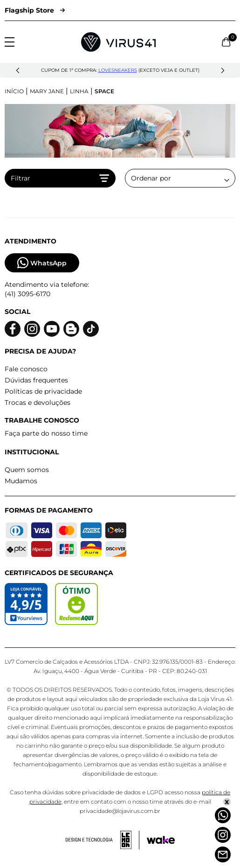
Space (104, 91)
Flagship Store (35, 10)
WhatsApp (42, 263)
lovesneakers (118, 70)
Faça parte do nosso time (46, 433)
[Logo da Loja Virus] (118, 42)
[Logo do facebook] (13, 329)
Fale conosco (26, 369)
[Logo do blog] (71, 329)
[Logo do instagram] (32, 329)
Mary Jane (47, 91)
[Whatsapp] (223, 815)
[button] (18, 70)
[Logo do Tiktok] (91, 329)
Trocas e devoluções (38, 403)
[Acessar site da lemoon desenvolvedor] (103, 840)
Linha (79, 91)
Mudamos (21, 481)
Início (14, 91)
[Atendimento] (223, 854)
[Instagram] (223, 835)
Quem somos (27, 470)
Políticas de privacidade (43, 391)
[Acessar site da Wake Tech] (161, 840)
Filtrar (60, 178)
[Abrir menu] (10, 42)
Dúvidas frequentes (36, 380)
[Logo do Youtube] (52, 329)
